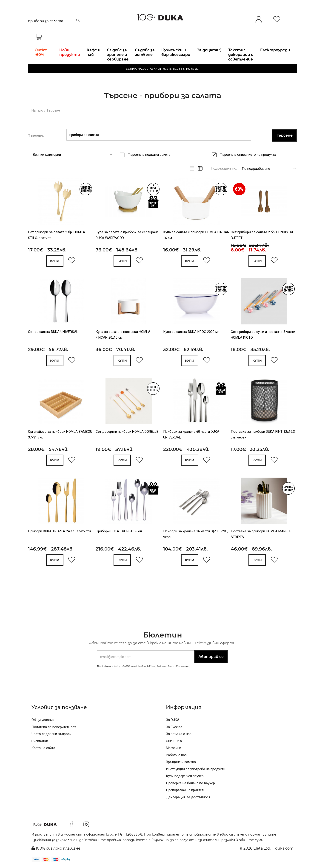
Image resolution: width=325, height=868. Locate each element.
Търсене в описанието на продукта (249, 155)
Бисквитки (40, 741)
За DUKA (173, 720)
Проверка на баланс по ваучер (190, 783)
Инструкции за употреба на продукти (196, 769)
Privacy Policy (156, 666)
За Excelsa (174, 727)
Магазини (174, 748)
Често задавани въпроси (51, 734)
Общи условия (43, 720)
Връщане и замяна (181, 762)
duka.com (284, 848)
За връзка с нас (179, 734)
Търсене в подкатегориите (151, 155)
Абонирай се (211, 657)
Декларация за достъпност (188, 797)
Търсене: (36, 136)
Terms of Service (176, 666)
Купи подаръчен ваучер (185, 776)
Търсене (53, 110)
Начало (37, 110)
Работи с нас (176, 755)
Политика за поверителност (54, 727)
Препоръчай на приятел (185, 790)
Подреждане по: (224, 168)
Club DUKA (174, 741)
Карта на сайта (43, 748)
